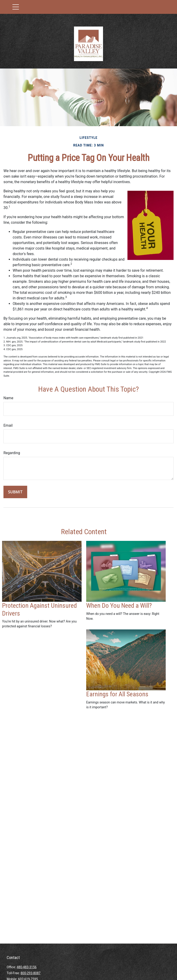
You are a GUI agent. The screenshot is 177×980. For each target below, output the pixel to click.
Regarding (12, 453)
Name (8, 398)
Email (8, 425)
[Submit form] (15, 492)
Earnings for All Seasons (117, 694)
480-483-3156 (27, 967)
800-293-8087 (30, 973)
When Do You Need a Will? (119, 606)
